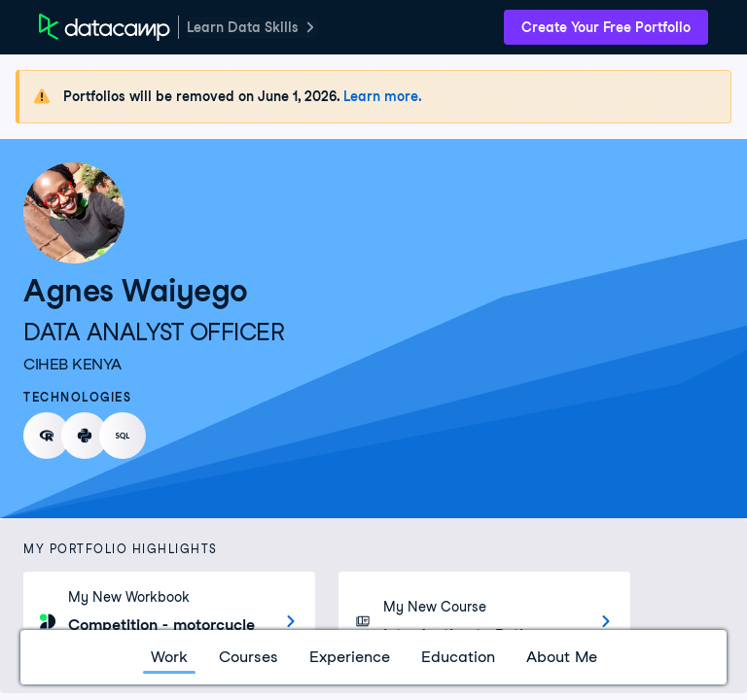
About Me (562, 657)
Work (169, 657)
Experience (350, 657)
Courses (249, 657)
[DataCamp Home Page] (105, 27)
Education (458, 657)
